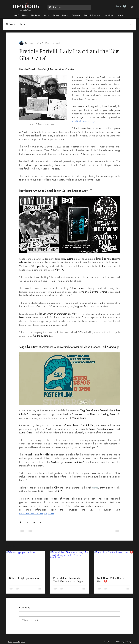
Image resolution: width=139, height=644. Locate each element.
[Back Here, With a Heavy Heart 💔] (114, 562)
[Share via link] (41, 522)
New (23, 24)
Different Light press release (25, 578)
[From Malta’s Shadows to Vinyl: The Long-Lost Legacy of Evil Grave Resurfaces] (70, 562)
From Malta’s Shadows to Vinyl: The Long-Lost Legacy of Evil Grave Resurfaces (69, 580)
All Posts (10, 24)
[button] (132, 6)
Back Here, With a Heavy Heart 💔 (110, 580)
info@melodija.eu (17, 642)
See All (131, 546)
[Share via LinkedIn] (34, 522)
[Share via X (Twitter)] (27, 522)
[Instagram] (108, 642)
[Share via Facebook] (21, 522)
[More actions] (118, 43)
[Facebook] (104, 642)
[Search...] (69, 7)
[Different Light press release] (25, 562)
